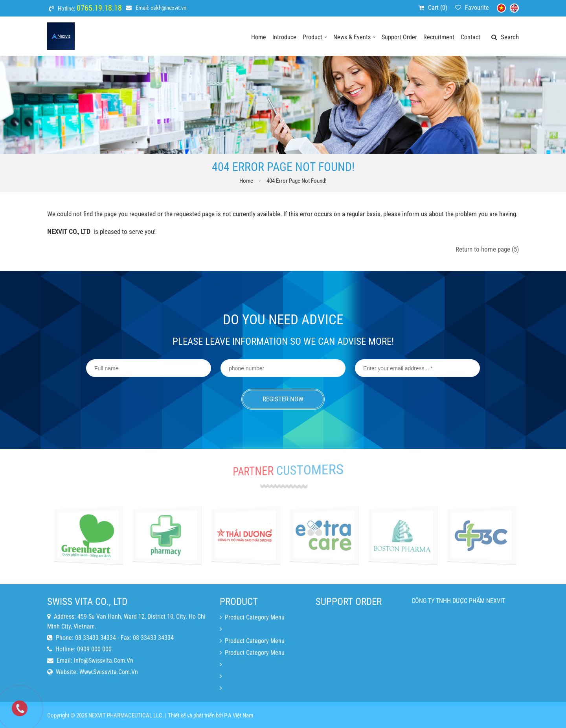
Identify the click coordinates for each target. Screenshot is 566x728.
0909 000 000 (94, 665)
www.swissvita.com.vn (109, 688)
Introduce (284, 37)
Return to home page (487, 249)
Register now (283, 399)
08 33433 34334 (96, 654)
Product (315, 37)
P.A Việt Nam (239, 719)
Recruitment (439, 37)
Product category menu (252, 633)
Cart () (438, 8)
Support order (399, 37)
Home (259, 37)
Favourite (477, 8)
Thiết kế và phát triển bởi (195, 719)
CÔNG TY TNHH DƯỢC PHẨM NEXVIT (458, 617)
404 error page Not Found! (297, 181)
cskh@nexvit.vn (168, 8)
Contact (470, 37)
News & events (354, 37)
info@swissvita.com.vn (104, 677)
